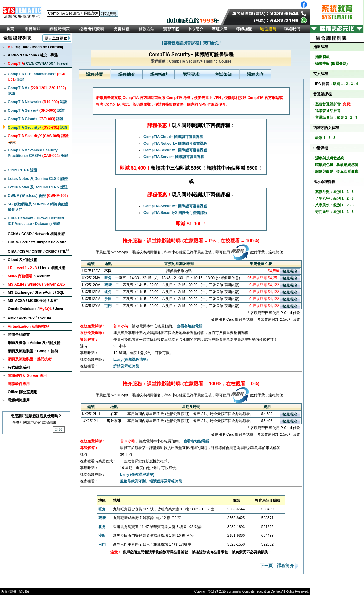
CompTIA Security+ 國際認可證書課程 (175, 150)
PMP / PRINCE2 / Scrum (30, 318)
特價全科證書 (19, 335)
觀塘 (108, 285)
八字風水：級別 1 (329, 205)
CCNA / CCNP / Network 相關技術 (36, 234)
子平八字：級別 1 (329, 198)
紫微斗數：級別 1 (329, 192)
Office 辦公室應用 (23, 392)
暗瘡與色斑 (324, 165)
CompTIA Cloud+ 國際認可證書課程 (173, 137)
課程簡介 (127, 74)
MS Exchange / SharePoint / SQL (36, 292)
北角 (108, 292)
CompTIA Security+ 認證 (38, 127)
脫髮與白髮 (324, 171)
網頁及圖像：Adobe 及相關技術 (34, 343)
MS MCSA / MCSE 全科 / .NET (33, 301)
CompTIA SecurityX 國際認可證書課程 (175, 213)
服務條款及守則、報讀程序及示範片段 (151, 481)
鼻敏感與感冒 (347, 165)
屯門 (108, 306)
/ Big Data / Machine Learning (36, 47)
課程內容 (255, 74)
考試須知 (223, 74)
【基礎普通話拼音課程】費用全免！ (191, 43)
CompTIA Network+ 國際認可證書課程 (175, 144)
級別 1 (338, 84)
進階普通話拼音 (328, 111)
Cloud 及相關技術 (23, 260)
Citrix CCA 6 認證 (23, 170)
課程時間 (95, 74)
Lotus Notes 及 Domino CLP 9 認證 (38, 187)
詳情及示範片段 (126, 366)
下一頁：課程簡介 (278, 566)
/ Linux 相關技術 (37, 268)
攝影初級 (322, 57)
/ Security (29, 276)
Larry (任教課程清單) (131, 360)
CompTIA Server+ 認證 (36, 110)
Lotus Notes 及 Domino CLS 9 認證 (38, 179)
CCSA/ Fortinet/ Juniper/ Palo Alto (37, 242)
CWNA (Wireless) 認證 (38, 196)
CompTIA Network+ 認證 (37, 102)
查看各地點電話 (190, 326)
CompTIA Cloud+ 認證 (36, 119)
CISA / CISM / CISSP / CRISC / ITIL (38, 251)
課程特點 (159, 74)
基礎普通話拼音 (333, 104)
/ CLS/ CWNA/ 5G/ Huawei (38, 63)
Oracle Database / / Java (35, 309)
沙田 (108, 299)
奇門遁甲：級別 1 (329, 212)
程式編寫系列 (19, 367)
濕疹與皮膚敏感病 (330, 158)
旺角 (108, 278)
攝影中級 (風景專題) (331, 63)
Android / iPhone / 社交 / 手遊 (33, 55)
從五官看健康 (347, 171)
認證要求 (191, 74)
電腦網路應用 (19, 400)
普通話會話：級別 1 (331, 117)
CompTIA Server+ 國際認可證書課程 (174, 157)
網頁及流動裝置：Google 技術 (33, 351)
